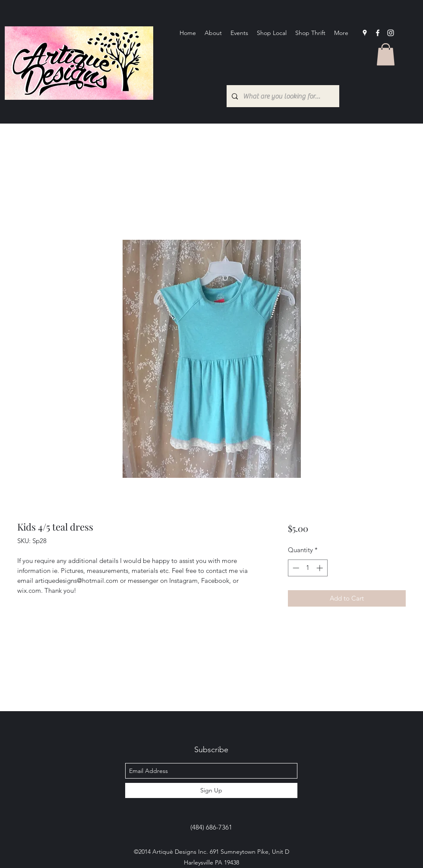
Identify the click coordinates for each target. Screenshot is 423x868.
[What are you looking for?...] (282, 96)
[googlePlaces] (365, 33)
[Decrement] (295, 568)
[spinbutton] (308, 568)
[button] (386, 54)
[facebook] (378, 33)
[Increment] (320, 568)
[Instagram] (391, 33)
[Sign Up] (211, 790)
